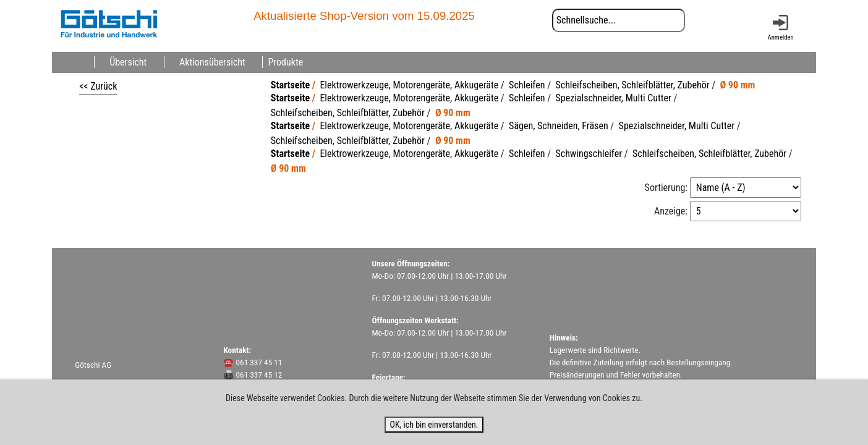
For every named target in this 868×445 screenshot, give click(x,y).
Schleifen (527, 85)
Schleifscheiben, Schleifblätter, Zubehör (632, 85)
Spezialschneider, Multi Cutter (613, 98)
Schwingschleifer (589, 154)
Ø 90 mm (738, 85)
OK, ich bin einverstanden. (434, 425)
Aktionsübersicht (212, 62)
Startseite (290, 85)
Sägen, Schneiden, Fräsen (559, 126)
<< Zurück (98, 86)
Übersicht (128, 62)
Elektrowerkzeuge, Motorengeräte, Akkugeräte (409, 85)
